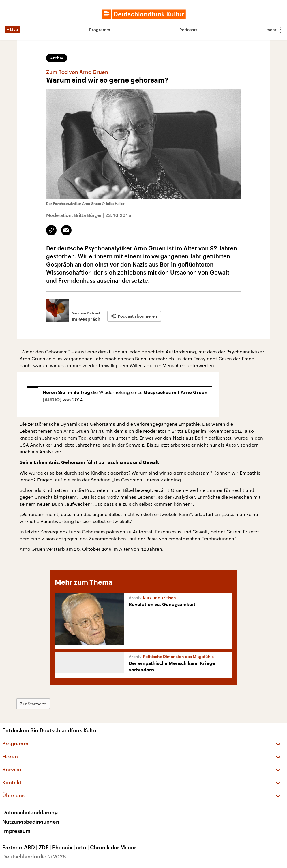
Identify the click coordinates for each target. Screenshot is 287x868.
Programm (100, 30)
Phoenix (64, 847)
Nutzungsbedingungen (31, 822)
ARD (31, 847)
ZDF (45, 847)
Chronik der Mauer (113, 847)
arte (83, 847)
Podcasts (188, 30)
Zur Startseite (33, 704)
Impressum (16, 831)
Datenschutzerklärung (30, 812)
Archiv (57, 58)
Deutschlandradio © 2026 (34, 856)
